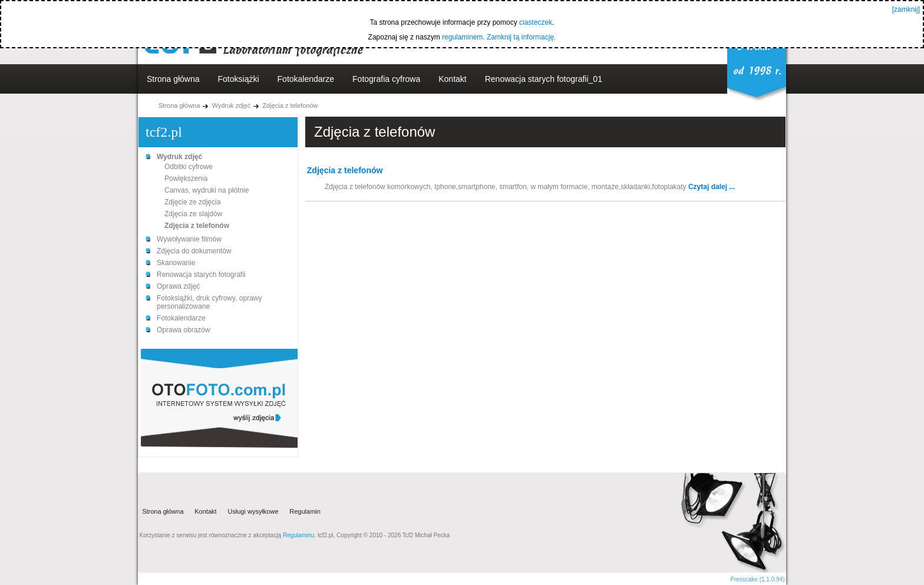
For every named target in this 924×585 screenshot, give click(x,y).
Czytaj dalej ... (712, 187)
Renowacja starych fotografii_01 (544, 79)
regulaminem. (463, 37)
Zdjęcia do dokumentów (194, 251)
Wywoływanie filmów (189, 239)
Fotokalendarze (306, 79)
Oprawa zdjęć (178, 286)
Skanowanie (176, 263)
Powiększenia (186, 179)
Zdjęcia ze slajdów (193, 214)
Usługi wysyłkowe (253, 511)
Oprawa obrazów (184, 330)
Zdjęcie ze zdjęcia (192, 202)
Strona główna (173, 79)
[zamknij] (906, 9)
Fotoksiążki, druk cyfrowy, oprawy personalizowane (209, 302)
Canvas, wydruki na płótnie (207, 190)
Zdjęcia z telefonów (290, 105)
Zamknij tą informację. (521, 37)
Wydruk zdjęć (231, 105)
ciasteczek (536, 22)
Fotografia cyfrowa (386, 79)
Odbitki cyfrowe (189, 167)
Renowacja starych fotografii (201, 275)
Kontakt (452, 79)
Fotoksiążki (239, 79)
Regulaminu (298, 535)
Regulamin (305, 511)
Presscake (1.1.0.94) (757, 579)
